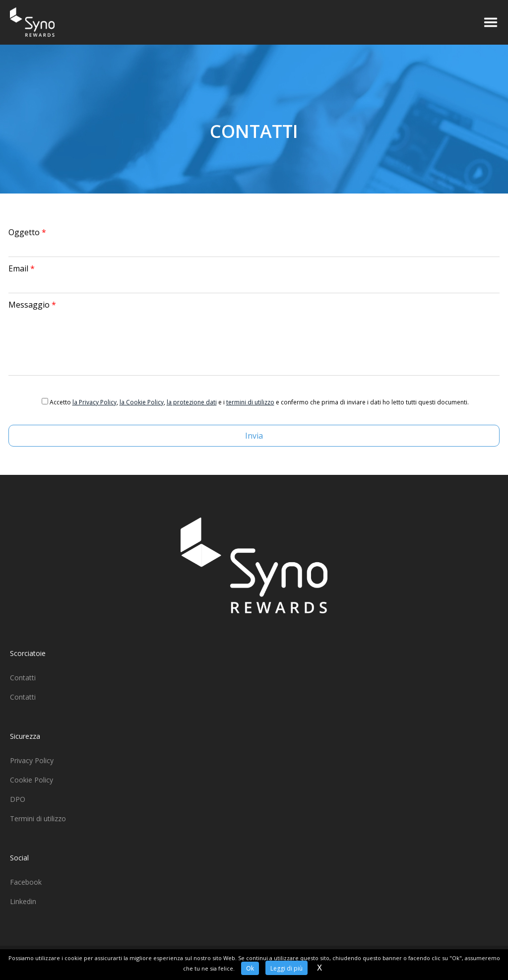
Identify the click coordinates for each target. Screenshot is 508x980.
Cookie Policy (32, 780)
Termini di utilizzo (38, 818)
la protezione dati (192, 402)
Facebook (26, 882)
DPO (18, 799)
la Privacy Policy (95, 402)
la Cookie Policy (142, 402)
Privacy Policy (32, 760)
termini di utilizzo (250, 402)
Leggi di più (286, 968)
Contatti (23, 678)
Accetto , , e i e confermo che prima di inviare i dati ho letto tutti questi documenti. (259, 402)
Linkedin (23, 901)
